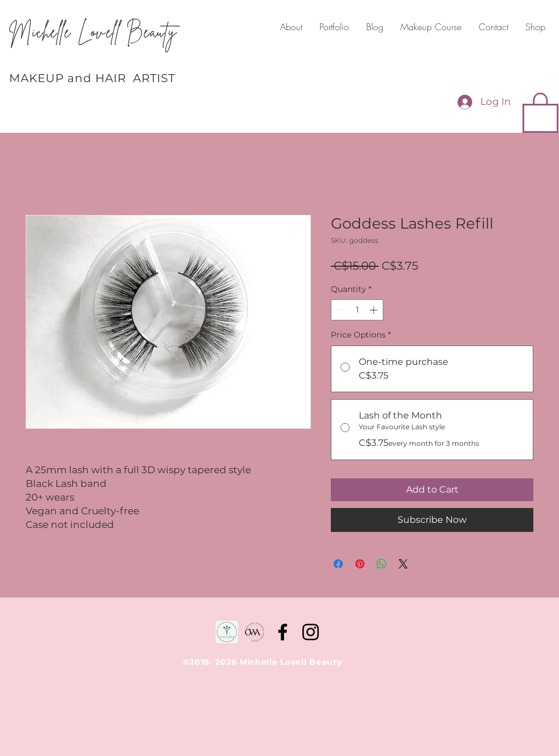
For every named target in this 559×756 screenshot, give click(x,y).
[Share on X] (403, 564)
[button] (540, 111)
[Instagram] (311, 632)
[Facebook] (283, 632)
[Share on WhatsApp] (382, 564)
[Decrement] (340, 310)
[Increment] (374, 310)
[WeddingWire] (227, 632)
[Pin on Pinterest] (360, 564)
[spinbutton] (357, 310)
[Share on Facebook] (338, 564)
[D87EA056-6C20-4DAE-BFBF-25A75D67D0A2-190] (255, 632)
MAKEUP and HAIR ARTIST (92, 78)
